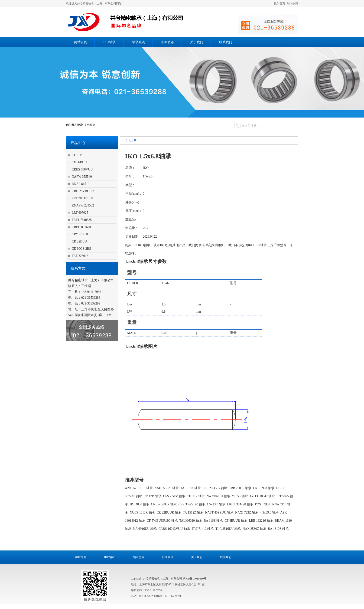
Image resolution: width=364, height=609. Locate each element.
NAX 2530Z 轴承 (254, 529)
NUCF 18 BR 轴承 (142, 512)
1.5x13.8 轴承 (216, 504)
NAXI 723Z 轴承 (247, 512)
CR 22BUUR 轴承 (169, 512)
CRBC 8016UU (82, 227)
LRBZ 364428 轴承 (240, 504)
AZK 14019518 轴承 (139, 488)
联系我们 (226, 42)
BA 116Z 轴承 (213, 521)
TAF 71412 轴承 (203, 529)
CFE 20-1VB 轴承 (215, 488)
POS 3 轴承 (263, 504)
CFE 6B (77, 155)
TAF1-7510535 (82, 220)
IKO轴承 (109, 42)
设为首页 (279, 3)
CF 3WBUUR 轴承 (164, 504)
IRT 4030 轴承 (140, 504)
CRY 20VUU (80, 234)
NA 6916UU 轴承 (145, 529)
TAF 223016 (80, 256)
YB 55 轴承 (240, 496)
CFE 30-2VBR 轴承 (192, 504)
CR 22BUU (79, 241)
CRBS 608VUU (82, 169)
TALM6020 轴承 (191, 521)
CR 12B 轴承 (153, 496)
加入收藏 (292, 3)
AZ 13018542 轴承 (262, 496)
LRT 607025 (80, 213)
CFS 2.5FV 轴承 (174, 496)
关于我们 (197, 42)
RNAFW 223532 (83, 205)
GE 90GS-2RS (81, 249)
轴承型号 (139, 557)
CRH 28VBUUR (83, 191)
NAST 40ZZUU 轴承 (219, 512)
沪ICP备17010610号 (195, 579)
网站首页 (81, 42)
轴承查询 (139, 42)
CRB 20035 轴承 (240, 488)
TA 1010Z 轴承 (191, 488)
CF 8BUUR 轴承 (236, 521)
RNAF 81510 (81, 184)
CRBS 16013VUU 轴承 (174, 529)
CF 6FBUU (79, 162)
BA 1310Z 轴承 (278, 529)
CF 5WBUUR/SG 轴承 (162, 521)
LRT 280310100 (82, 198)
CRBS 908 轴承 (264, 488)
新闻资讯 (168, 42)
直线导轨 (90, 125)
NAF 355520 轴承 (167, 488)
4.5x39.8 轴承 (269, 512)
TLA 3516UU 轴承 (228, 529)
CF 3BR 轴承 (196, 496)
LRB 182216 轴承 (261, 521)
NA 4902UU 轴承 (218, 496)
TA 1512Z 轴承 (193, 512)
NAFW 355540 (82, 177)
